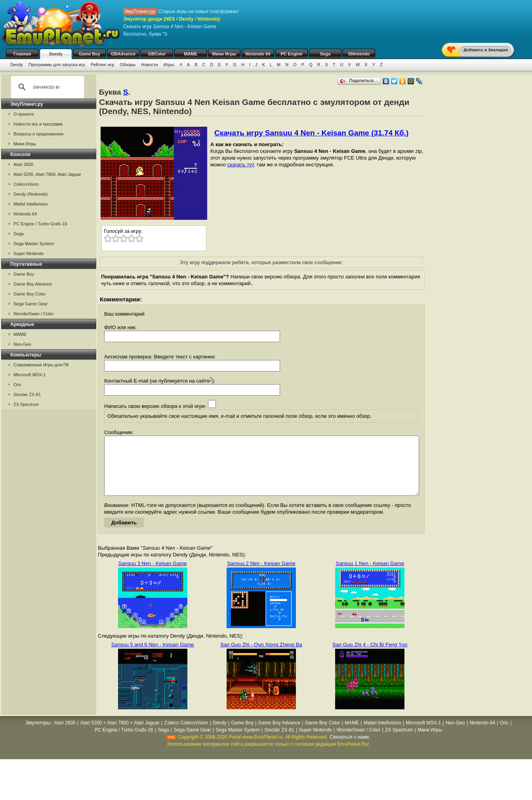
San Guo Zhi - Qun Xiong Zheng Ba (261, 656)
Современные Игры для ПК (41, 365)
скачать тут (241, 165)
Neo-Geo (22, 344)
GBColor (157, 54)
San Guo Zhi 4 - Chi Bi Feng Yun (370, 656)
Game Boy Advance (33, 284)
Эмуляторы (38, 735)
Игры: (169, 65)
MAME (191, 54)
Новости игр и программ (38, 124)
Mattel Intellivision (31, 204)
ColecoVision (26, 184)
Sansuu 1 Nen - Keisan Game (370, 575)
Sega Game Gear (31, 304)
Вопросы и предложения (38, 134)
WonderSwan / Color (33, 314)
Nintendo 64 (258, 54)
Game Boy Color (30, 294)
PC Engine (291, 54)
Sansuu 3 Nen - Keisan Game (153, 575)
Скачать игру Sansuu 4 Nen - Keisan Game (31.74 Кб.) (311, 133)
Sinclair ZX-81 (27, 394)
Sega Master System (34, 244)
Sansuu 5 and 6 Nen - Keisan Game (153, 656)
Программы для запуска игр (57, 65)
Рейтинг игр (103, 65)
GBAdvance (123, 54)
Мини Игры (224, 54)
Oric (17, 385)
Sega (325, 54)
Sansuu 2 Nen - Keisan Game (261, 575)
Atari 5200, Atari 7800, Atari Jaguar (47, 174)
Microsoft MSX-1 (30, 375)
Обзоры (128, 65)
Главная (22, 54)
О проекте (24, 114)
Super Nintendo (29, 253)
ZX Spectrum (26, 404)
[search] (46, 87)
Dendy (56, 54)
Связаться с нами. (350, 749)
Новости (150, 65)
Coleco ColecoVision (186, 735)
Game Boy (90, 54)
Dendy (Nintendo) (31, 194)
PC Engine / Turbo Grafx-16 (40, 224)
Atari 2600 (23, 164)
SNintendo (359, 54)
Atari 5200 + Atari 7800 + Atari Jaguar (120, 735)
